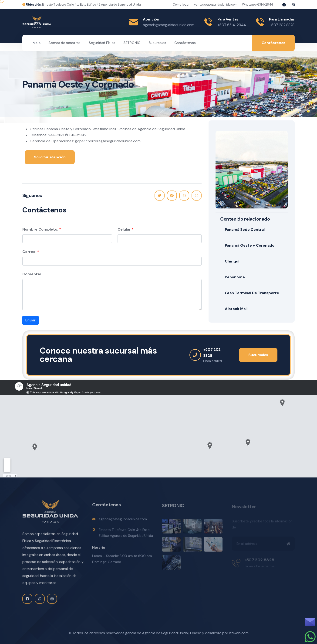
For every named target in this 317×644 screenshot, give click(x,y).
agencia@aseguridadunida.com (169, 25)
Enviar (30, 320)
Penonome (235, 277)
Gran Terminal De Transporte (252, 293)
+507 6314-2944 (232, 25)
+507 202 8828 (282, 25)
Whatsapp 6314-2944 (258, 5)
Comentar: (32, 274)
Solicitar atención (50, 157)
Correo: (29, 252)
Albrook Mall (236, 309)
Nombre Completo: (40, 229)
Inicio (36, 43)
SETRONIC (132, 43)
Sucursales (157, 43)
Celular (124, 229)
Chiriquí (232, 261)
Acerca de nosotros (64, 43)
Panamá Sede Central (245, 230)
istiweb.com (239, 633)
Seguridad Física (102, 43)
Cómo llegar (181, 5)
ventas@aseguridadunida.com (216, 5)
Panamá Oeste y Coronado (250, 245)
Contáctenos (185, 43)
